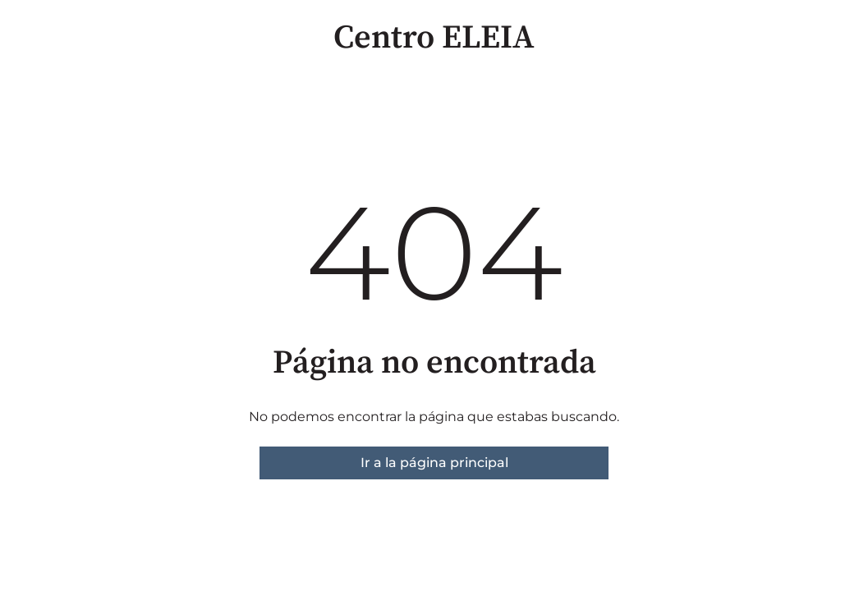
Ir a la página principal (434, 463)
